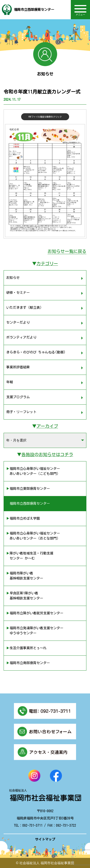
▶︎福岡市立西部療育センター (28, 503)
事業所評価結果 (18, 367)
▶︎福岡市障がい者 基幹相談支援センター (25, 576)
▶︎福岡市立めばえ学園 (23, 518)
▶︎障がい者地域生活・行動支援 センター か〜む (30, 556)
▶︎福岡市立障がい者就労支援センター (35, 613)
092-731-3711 (32, 825)
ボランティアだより (21, 337)
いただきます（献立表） (25, 308)
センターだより (18, 322)
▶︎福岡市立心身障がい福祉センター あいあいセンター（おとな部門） (33, 536)
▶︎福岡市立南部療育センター (28, 663)
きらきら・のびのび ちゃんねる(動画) (36, 352)
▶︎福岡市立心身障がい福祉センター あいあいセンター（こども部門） (33, 471)
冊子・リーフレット (21, 412)
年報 (10, 382)
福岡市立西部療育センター (34, 10)
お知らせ (13, 278)
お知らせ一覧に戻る (67, 251)
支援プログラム (18, 397)
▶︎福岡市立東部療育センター (28, 489)
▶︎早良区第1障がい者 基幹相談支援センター (25, 596)
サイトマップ (45, 839)
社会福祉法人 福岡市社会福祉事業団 (47, 863)
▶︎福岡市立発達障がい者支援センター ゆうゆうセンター (35, 631)
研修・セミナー (18, 293)
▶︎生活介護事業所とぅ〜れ (26, 648)
